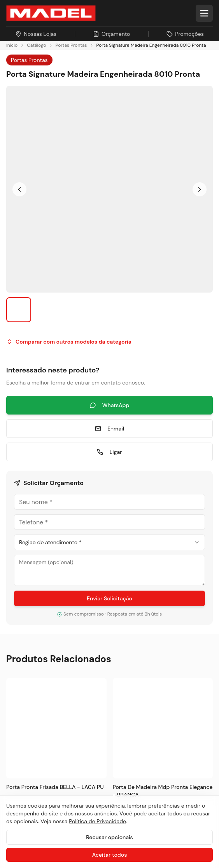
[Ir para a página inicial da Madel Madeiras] (51, 13)
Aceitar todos (110, 855)
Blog (12, 627)
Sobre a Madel (27, 585)
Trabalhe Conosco (32, 669)
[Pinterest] (107, 430)
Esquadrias (22, 509)
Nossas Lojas (25, 641)
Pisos (14, 481)
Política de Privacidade (97, 821)
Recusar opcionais (109, 837)
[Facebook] (32, 430)
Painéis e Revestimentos (41, 523)
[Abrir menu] (204, 13)
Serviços (18, 537)
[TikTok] (88, 430)
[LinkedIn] (51, 430)
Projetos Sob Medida (36, 613)
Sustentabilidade (31, 599)
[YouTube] (69, 430)
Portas (15, 495)
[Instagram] (13, 430)
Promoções (23, 655)
